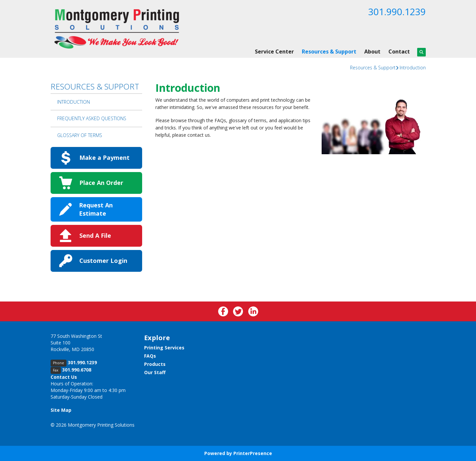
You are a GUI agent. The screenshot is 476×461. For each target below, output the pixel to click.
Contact (399, 52)
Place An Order (101, 183)
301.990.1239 (397, 12)
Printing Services (164, 348)
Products (155, 364)
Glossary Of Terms (80, 135)
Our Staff (155, 372)
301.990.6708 (77, 370)
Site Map (61, 410)
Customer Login (103, 261)
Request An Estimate (96, 209)
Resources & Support (329, 52)
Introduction (413, 68)
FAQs (150, 356)
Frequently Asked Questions (92, 118)
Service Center (274, 52)
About (372, 52)
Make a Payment (104, 158)
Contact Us (64, 377)
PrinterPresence (253, 453)
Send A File (95, 235)
